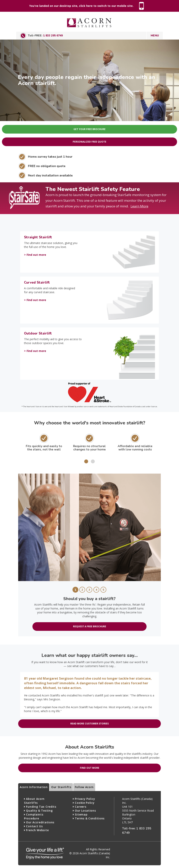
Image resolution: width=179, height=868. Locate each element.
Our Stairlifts (61, 787)
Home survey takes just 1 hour (50, 157)
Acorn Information (34, 787)
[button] (86, 461)
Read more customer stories (89, 724)
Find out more (90, 768)
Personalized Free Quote (89, 142)
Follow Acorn (84, 787)
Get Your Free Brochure (89, 129)
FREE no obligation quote (47, 166)
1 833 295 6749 (53, 36)
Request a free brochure (90, 626)
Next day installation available (50, 175)
